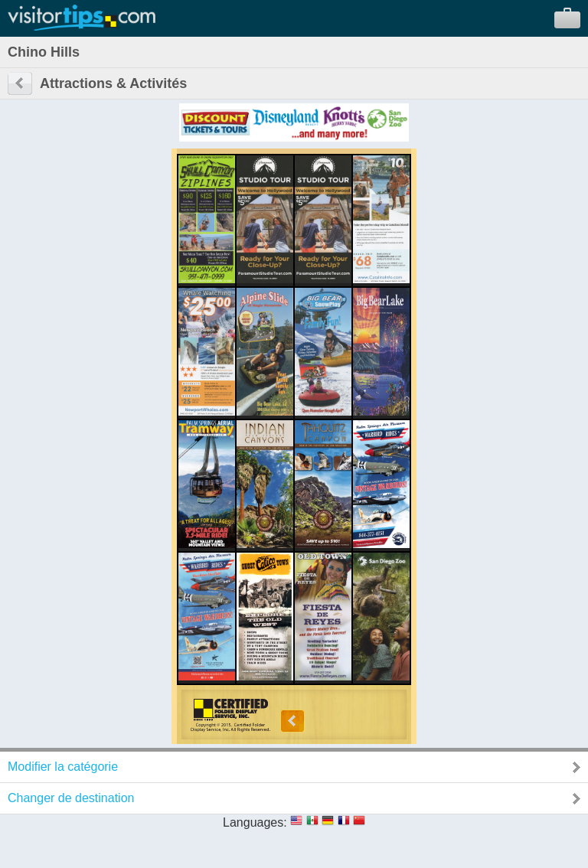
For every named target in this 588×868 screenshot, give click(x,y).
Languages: (255, 822)
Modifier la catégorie (63, 767)
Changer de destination (71, 798)
